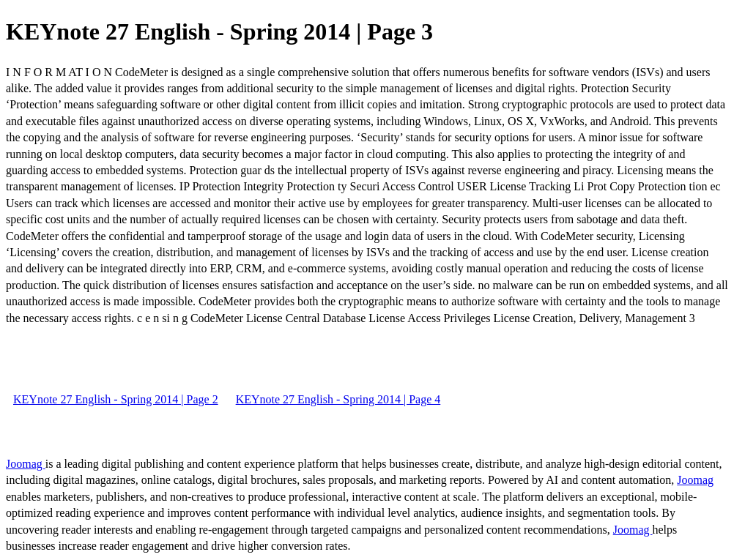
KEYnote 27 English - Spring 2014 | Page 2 (116, 399)
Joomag (26, 464)
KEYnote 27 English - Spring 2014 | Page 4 (338, 399)
